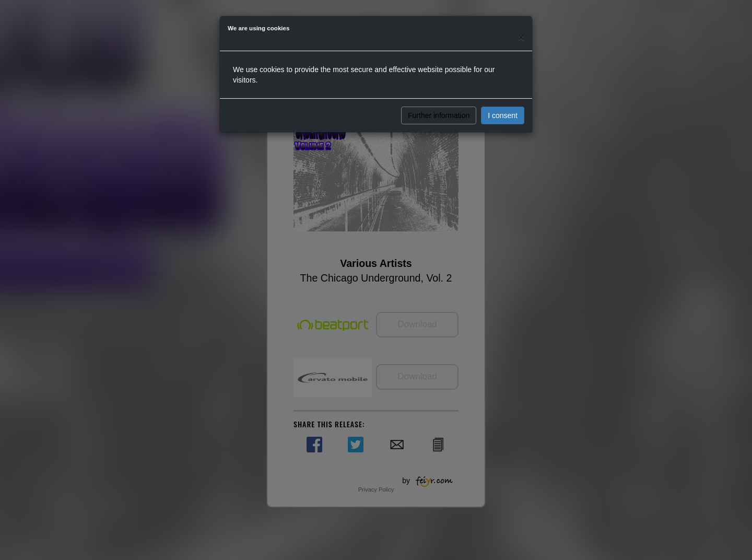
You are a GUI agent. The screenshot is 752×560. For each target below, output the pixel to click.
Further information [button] (439, 115)
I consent (503, 115)
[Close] (521, 37)
